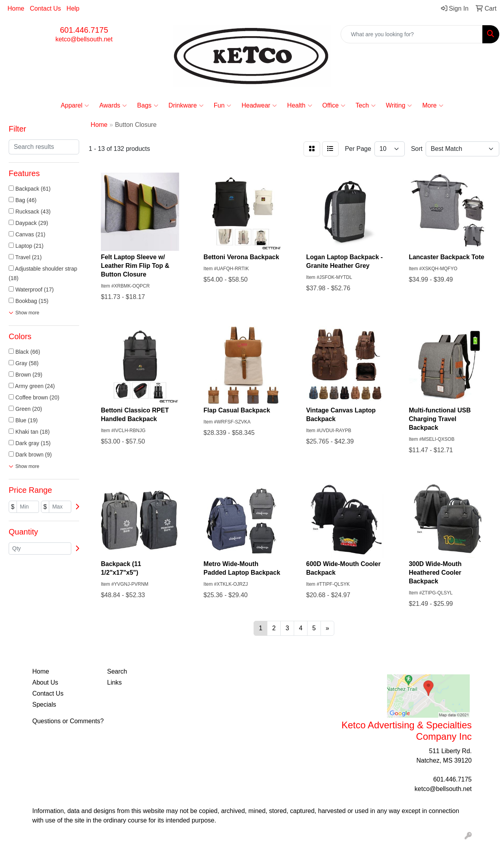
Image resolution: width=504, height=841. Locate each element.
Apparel (75, 106)
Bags (147, 106)
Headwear (259, 106)
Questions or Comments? (68, 721)
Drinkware (186, 106)
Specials (44, 705)
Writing (399, 106)
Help (73, 8)
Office (334, 106)
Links (114, 682)
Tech (366, 106)
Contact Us (45, 8)
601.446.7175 (84, 30)
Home (16, 8)
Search (117, 671)
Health (299, 106)
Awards (113, 106)
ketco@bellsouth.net (84, 39)
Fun (223, 106)
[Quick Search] (412, 34)
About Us (45, 682)
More (433, 106)
